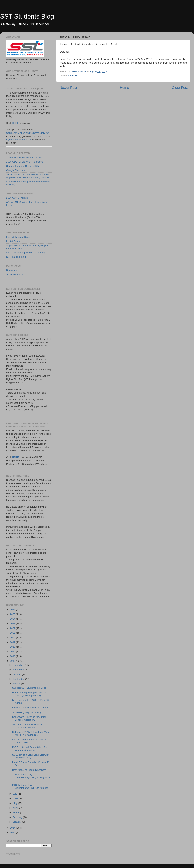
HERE (15, 123)
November (19, 670)
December (19, 665)
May (15, 803)
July (15, 794)
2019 (13, 642)
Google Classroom (16, 170)
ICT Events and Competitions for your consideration (30, 749)
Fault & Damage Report (19, 237)
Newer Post (68, 88)
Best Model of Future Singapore (29, 770)
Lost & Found (13, 241)
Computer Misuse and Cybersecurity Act (28, 133)
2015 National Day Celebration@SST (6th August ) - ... (31, 777)
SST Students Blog (27, 16)
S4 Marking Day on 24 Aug (27, 712)
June (16, 798)
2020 (13, 638)
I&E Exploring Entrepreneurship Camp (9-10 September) (29, 694)
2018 (13, 647)
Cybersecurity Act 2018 (19, 140)
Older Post (180, 88)
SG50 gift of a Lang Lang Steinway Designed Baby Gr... (31, 756)
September (19, 679)
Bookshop (12, 270)
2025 (13, 614)
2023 (13, 624)
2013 (13, 832)
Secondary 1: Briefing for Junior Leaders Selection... (29, 718)
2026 (13, 610)
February (18, 817)
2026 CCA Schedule (17, 198)
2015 (13, 661)
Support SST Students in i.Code (29, 688)
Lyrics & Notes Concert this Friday (30, 708)
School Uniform (14, 274)
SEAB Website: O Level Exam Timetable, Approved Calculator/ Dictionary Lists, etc (28, 176)
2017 (13, 652)
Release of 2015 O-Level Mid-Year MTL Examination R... (31, 733)
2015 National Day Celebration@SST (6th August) (30, 786)
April (16, 808)
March (16, 812)
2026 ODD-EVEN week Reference (25, 157)
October (17, 674)
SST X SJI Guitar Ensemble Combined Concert (27, 726)
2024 (13, 619)
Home (124, 88)
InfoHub (72, 75)
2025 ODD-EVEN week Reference (25, 162)
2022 (13, 628)
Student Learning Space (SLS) (23, 166)
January (17, 822)
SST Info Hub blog (16, 257)
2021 (13, 633)
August (17, 684)
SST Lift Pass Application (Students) (26, 253)
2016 (13, 656)
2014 (13, 828)
